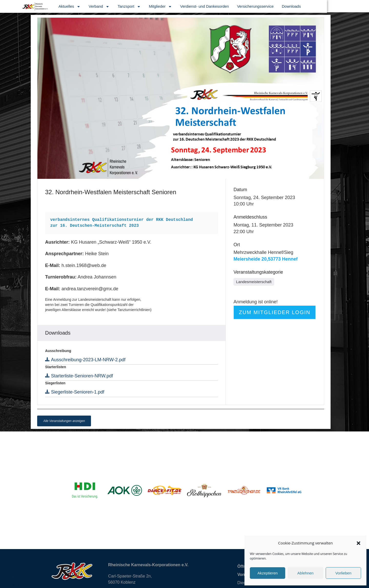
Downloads (333, 6)
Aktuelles (111, 7)
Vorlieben (344, 573)
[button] (358, 543)
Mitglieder (202, 7)
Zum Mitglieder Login (275, 312)
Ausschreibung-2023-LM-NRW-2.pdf (88, 360)
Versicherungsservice (297, 6)
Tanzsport (171, 7)
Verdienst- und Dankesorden (247, 6)
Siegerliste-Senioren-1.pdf (77, 392)
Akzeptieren (267, 573)
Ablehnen (305, 573)
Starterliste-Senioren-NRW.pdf (81, 376)
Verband (141, 7)
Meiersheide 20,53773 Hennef (265, 259)
